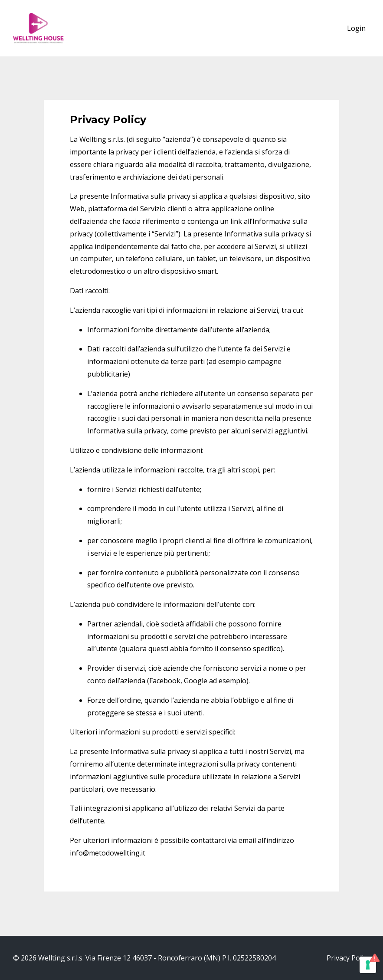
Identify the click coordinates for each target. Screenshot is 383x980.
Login (356, 28)
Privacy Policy (348, 958)
